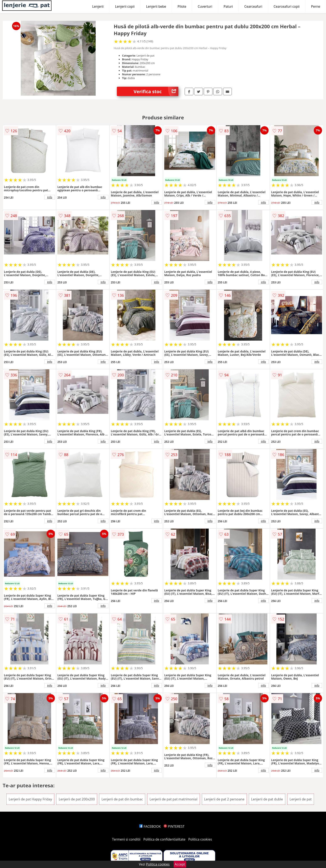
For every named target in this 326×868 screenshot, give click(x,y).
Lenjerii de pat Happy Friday (30, 799)
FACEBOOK (150, 826)
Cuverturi (205, 6)
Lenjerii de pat (301, 799)
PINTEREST (174, 826)
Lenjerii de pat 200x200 (77, 799)
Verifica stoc (156, 91)
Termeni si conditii (126, 839)
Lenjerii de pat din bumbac (122, 799)
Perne (316, 6)
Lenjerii (98, 6)
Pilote (182, 6)
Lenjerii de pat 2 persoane (224, 799)
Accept (180, 864)
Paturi (228, 6)
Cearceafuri (253, 6)
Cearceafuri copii (287, 6)
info (50, 197)
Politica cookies (200, 839)
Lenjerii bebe (156, 6)
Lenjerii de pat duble (267, 799)
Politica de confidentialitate (164, 839)
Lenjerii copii (125, 6)
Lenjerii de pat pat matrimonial (173, 799)
